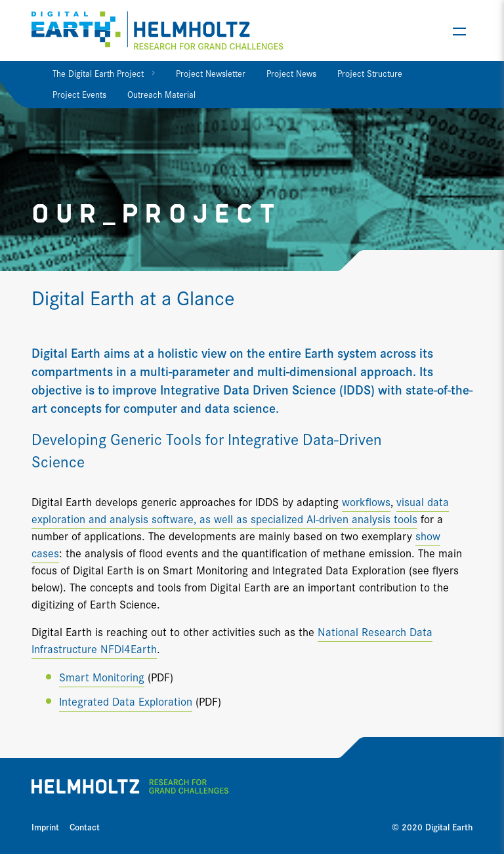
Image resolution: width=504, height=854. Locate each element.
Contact (85, 826)
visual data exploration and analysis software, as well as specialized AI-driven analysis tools (240, 510)
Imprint (45, 826)
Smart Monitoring (102, 676)
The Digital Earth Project (98, 73)
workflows (366, 501)
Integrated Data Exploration (126, 701)
